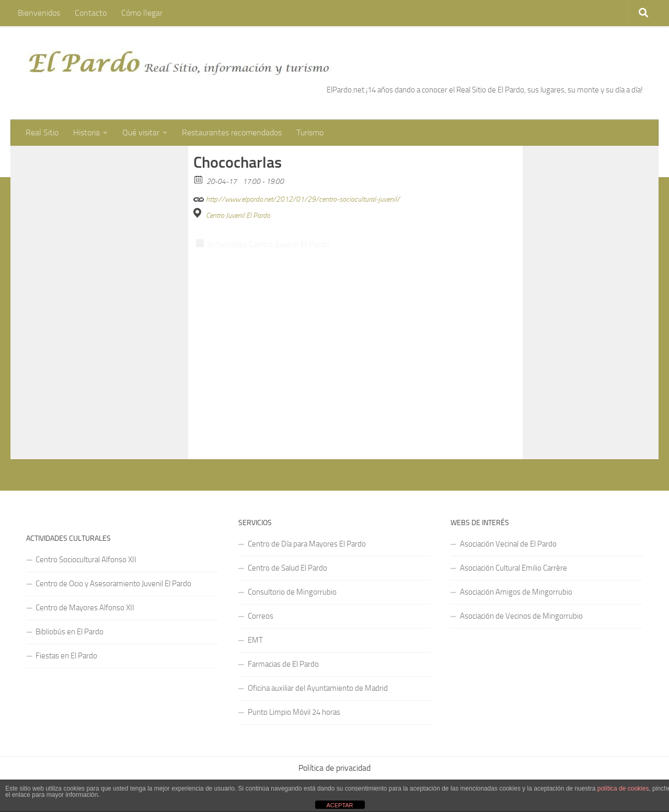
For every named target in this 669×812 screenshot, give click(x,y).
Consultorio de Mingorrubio (292, 572)
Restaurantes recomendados (232, 132)
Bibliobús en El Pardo (70, 611)
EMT (255, 620)
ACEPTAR (339, 805)
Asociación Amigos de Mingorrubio (516, 572)
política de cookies (623, 788)
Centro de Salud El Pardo (287, 548)
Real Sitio (42, 132)
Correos (261, 596)
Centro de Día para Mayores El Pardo (307, 524)
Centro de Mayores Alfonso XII (85, 587)
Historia (86, 132)
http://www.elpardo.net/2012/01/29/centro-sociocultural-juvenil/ (297, 177)
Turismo (310, 132)
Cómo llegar (142, 13)
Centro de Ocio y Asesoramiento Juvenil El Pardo (113, 563)
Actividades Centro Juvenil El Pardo (268, 224)
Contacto (91, 13)
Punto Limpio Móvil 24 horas (294, 692)
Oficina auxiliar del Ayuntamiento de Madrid (318, 668)
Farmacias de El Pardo (283, 644)
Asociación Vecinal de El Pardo (508, 524)
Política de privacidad (334, 747)
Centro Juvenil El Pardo (238, 195)
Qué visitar (141, 132)
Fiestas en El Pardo (66, 635)
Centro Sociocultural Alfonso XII (86, 539)
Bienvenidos (39, 13)
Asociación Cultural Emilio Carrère (514, 548)
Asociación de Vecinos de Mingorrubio (521, 596)
